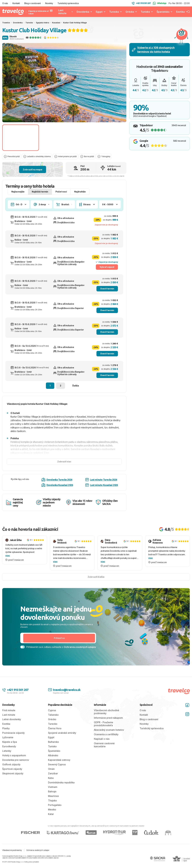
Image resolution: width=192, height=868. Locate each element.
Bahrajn (52, 797)
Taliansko (53, 721)
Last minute (62, 12)
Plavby (6, 734)
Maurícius (53, 802)
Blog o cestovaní (32, 3)
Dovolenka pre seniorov (16, 766)
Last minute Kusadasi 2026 (102, 491)
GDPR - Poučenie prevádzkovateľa (103, 730)
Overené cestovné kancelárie (104, 751)
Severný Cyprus (57, 770)
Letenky (7, 757)
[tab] (64, 118)
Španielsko (163, 12)
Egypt (99, 12)
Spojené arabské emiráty (62, 739)
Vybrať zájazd (107, 273)
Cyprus (52, 716)
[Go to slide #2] (59, 138)
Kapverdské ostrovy (59, 766)
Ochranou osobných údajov (80, 653)
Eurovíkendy (9, 752)
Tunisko (145, 12)
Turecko (114, 12)
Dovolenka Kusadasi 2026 (57, 491)
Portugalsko (55, 811)
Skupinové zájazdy (13, 779)
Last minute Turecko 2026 (101, 486)
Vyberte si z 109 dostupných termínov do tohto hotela (153, 50)
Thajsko (52, 807)
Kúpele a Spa (10, 748)
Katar (51, 820)
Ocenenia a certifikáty (106, 740)
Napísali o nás (102, 745)
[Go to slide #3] (97, 138)
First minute (9, 716)
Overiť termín (107, 295)
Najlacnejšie (18, 198)
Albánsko (53, 761)
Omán (51, 775)
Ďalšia (76, 392)
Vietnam (53, 793)
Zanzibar (53, 779)
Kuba (51, 784)
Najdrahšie (80, 198)
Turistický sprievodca (68, 3)
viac (8, 562)
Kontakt (16, 3)
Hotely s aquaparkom (14, 761)
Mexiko (52, 816)
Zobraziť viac (64, 468)
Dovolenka (83, 12)
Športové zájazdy (12, 775)
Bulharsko (53, 748)
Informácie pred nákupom (108, 724)
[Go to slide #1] (21, 138)
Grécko (130, 12)
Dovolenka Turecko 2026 (57, 486)
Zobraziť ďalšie (96, 583)
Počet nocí (61, 198)
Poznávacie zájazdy (13, 739)
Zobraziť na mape (33, 176)
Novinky (49, 3)
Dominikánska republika (61, 788)
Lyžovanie (8, 743)
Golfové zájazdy (11, 770)
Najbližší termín (40, 198)
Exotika (180, 12)
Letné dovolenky (12, 725)
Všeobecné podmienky (12, 856)
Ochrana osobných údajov (38, 856)
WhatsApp (160, 3)
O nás (5, 3)
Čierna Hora (55, 734)
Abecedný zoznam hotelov (109, 736)
